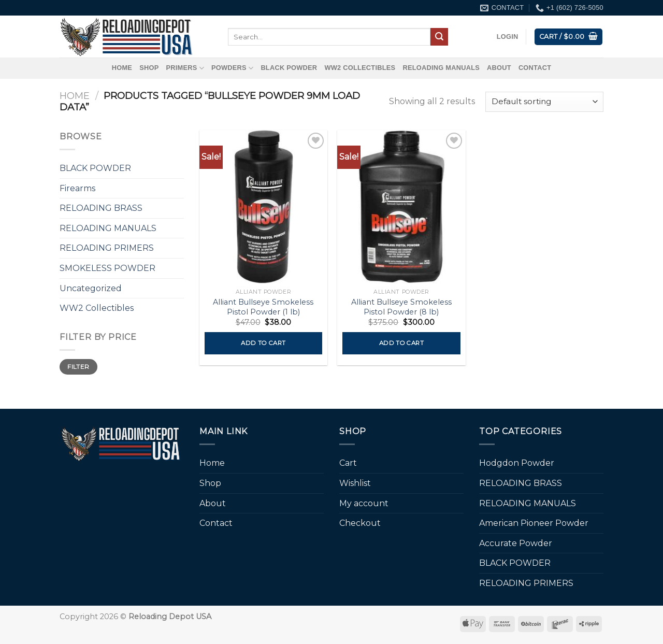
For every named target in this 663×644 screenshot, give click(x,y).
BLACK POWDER (289, 68)
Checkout (360, 523)
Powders (232, 68)
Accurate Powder (516, 543)
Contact (535, 68)
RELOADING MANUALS (441, 68)
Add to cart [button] (263, 343)
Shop (149, 68)
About (499, 68)
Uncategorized (91, 288)
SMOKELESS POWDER (107, 268)
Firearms (77, 188)
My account (364, 503)
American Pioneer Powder (534, 523)
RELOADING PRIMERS (107, 248)
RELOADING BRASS (101, 208)
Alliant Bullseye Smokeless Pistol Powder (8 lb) (401, 307)
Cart (348, 463)
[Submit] (439, 37)
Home (122, 68)
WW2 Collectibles (360, 68)
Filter (78, 367)
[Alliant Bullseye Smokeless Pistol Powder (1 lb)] (263, 207)
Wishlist (355, 483)
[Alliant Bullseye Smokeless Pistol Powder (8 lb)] (401, 207)
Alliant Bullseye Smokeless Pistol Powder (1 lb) (263, 307)
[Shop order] (544, 102)
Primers (185, 68)
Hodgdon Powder (517, 463)
